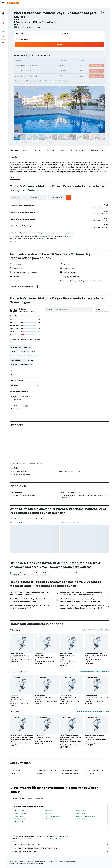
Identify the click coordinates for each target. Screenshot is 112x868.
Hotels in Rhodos (19, 822)
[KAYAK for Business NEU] (3, 31)
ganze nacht (28, 347)
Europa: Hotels (29, 862)
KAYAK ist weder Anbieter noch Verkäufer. (60, 845)
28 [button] (43, 71)
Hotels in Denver (80, 814)
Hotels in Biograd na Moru (52, 817)
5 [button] (34, 56)
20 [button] (39, 66)
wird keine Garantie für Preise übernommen (56, 839)
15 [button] (48, 61)
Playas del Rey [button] (40, 696)
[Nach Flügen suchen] (3, 9)
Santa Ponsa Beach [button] (17, 654)
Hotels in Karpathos (20, 814)
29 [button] (48, 71)
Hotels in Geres (80, 811)
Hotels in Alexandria (20, 811)
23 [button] (53, 66)
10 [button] (25, 61)
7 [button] (43, 56)
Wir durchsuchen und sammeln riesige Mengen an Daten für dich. (60, 848)
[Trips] (3, 37)
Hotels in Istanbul (50, 814)
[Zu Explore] (3, 23)
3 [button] (25, 56)
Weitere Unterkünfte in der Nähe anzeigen (96, 630)
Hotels (21, 862)
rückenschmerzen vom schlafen (28, 356)
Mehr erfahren (68, 233)
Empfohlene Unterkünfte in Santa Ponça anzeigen (93, 712)
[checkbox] (19, 398)
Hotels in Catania (19, 817)
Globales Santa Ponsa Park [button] (94, 654)
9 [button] (53, 56)
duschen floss (25, 352)
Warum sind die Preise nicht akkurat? (60, 852)
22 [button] (48, 66)
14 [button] (43, 61)
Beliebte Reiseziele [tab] (19, 799)
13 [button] (39, 61)
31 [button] (25, 75)
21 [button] (43, 66)
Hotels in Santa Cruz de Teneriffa (85, 817)
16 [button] (53, 61)
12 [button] (34, 61)
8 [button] (48, 56)
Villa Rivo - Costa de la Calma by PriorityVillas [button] (96, 737)
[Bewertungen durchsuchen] (70, 310)
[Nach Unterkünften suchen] (3, 13)
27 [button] (39, 71)
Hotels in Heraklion (81, 819)
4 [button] (29, 56)
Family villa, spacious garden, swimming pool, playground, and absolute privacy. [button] (71, 738)
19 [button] (34, 66)
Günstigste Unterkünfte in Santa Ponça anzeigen (94, 672)
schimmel (13, 356)
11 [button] (29, 61)
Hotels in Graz (49, 819)
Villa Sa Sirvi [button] (39, 736)
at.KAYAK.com (13, 862)
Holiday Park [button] (39, 656)
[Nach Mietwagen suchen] (3, 17)
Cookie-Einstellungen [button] (16, 242)
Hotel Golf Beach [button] (66, 696)
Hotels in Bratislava (20, 819)
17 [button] (25, 66)
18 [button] (29, 66)
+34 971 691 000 (20, 24)
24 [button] (25, 71)
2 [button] (53, 52)
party (33, 352)
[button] (3, 3)
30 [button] (53, 71)
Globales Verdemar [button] (91, 696)
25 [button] (29, 71)
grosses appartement (25, 365)
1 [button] (48, 52)
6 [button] (39, 56)
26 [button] (34, 71)
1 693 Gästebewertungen (33, 27)
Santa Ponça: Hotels (69, 862)
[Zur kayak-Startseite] (13, 3)
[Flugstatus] (3, 27)
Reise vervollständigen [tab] (36, 799)
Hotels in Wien (49, 811)
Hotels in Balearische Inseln (54, 862)
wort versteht (15, 352)
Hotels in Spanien (40, 862)
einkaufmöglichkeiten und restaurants (22, 360)
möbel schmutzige (16, 347)
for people (14, 365)
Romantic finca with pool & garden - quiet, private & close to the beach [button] (22, 737)
